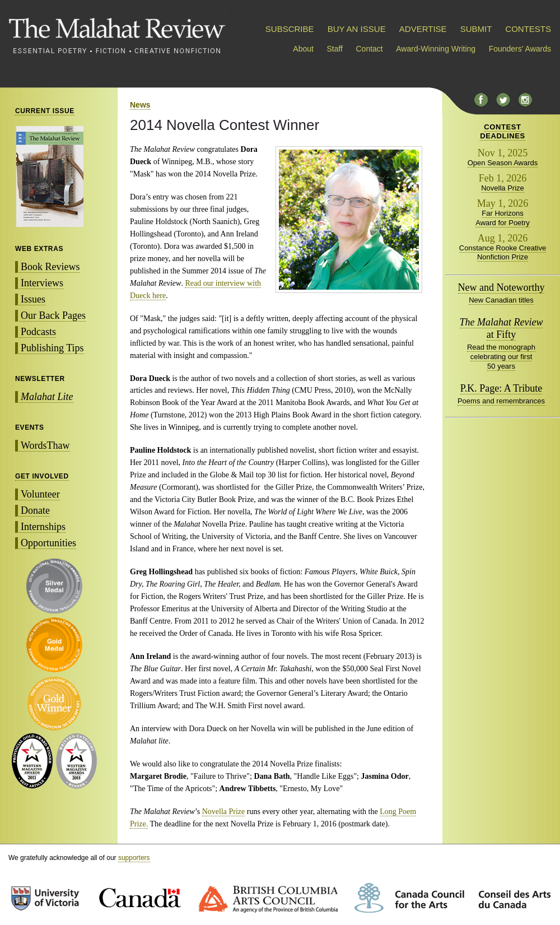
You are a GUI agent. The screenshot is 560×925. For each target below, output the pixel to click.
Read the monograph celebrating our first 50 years (501, 357)
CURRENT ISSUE (45, 111)
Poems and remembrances (501, 401)
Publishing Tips (52, 348)
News (140, 105)
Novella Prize (224, 812)
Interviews (42, 283)
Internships (43, 527)
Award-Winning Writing (436, 49)
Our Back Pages (53, 315)
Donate (35, 510)
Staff (335, 49)
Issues (33, 299)
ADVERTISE (423, 29)
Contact (370, 49)
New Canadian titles (501, 300)
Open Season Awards (503, 163)
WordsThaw (45, 445)
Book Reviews (50, 267)
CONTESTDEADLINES (503, 131)
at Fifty (501, 328)
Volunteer (40, 494)
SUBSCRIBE (290, 29)
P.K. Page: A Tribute (501, 388)
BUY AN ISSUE (357, 29)
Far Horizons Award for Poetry (503, 218)
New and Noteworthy (501, 287)
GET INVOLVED (42, 476)
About (303, 49)
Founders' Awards (520, 49)
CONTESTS (528, 29)
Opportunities (48, 543)
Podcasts (38, 332)
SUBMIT (476, 29)
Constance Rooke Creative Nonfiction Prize (503, 253)
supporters (134, 858)
